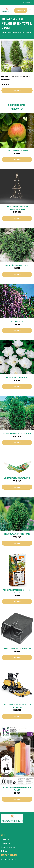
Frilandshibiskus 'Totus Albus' (17, 377)
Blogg (5, 851)
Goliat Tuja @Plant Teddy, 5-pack (17, 534)
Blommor (6, 840)
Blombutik (21, 10)
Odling (12, 76)
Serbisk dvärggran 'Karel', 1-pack (17, 265)
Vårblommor (7, 843)
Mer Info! (17, 90)
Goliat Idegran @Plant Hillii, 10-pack (17, 433)
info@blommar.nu (27, 3)
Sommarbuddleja (17, 321)
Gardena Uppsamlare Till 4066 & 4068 (17, 649)
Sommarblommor (9, 847)
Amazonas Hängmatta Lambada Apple (17, 478)
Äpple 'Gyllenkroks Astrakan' (17, 151)
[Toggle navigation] (30, 10)
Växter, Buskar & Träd (23, 76)
